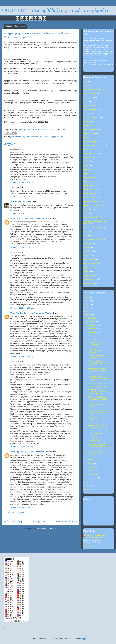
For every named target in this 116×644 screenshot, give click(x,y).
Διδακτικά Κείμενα (32, 137)
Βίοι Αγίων (87, 122)
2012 (88, 482)
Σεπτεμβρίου (93, 329)
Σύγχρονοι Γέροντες (90, 267)
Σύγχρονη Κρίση (57, 137)
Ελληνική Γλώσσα (90, 141)
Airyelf (71, 639)
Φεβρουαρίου (93, 474)
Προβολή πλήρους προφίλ (92, 546)
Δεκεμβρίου (92, 318)
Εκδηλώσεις (87, 137)
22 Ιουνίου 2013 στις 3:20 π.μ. (22, 182)
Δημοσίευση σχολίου (16, 512)
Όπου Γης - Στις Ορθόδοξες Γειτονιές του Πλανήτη (31, 218)
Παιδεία (86, 235)
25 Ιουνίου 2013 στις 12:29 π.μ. (23, 247)
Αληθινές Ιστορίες (18, 137)
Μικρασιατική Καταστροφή (93, 201)
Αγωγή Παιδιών (89, 105)
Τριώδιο (86, 271)
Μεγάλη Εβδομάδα (90, 189)
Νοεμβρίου (92, 322)
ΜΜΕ (85, 181)
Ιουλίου (91, 336)
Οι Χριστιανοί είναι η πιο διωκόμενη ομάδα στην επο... (97, 363)
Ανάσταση (87, 113)
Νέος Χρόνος (88, 209)
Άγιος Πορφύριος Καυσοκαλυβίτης (95, 90)
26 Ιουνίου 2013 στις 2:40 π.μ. (22, 507)
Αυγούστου (92, 332)
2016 (88, 304)
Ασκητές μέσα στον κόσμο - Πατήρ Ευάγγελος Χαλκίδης (97, 350)
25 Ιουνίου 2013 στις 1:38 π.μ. (22, 308)
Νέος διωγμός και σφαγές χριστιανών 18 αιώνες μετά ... (96, 446)
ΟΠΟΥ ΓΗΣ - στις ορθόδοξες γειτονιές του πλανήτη (56, 10)
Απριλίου (92, 467)
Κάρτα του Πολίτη (90, 177)
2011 (88, 486)
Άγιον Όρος (87, 86)
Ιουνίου (91, 339)
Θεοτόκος (87, 157)
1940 (85, 82)
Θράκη (86, 165)
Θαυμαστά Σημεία (90, 153)
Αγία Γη (86, 102)
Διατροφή (87, 125)
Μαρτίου (91, 471)
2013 (88, 315)
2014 (88, 311)
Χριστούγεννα (88, 283)
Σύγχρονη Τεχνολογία (91, 263)
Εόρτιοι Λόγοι (88, 149)
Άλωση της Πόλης (90, 93)
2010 (88, 489)
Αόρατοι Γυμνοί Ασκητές (97, 459)
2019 (88, 297)
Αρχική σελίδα (39, 522)
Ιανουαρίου (92, 478)
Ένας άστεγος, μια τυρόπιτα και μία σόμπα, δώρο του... (97, 412)
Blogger (83, 639)
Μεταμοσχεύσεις (89, 197)
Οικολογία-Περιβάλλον (91, 217)
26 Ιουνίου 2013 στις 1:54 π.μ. (22, 447)
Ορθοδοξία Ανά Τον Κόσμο (93, 227)
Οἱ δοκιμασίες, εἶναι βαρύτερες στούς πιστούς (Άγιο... (97, 378)
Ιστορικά (86, 173)
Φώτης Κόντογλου (90, 279)
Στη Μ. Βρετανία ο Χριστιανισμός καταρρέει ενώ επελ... (98, 454)
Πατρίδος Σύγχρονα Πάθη (92, 239)
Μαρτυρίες (87, 185)
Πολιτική (86, 247)
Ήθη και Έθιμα (89, 98)
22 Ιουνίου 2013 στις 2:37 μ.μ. (22, 213)
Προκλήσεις (45, 137)
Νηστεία (86, 213)
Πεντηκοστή (88, 243)
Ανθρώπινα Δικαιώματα (92, 117)
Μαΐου (91, 464)
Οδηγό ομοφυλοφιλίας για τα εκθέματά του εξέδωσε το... (98, 399)
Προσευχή (87, 255)
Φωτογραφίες (88, 275)
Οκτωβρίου (92, 325)
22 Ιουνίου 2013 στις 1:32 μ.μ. (22, 197)
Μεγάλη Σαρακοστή (90, 193)
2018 (88, 301)
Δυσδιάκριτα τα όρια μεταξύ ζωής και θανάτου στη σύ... (98, 433)
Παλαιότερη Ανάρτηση (66, 522)
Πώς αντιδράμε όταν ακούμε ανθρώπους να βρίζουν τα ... (98, 420)
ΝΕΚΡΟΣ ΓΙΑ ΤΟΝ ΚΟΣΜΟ (21, 202)
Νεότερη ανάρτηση (13, 522)
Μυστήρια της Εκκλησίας (92, 205)
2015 (88, 308)
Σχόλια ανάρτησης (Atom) (46, 528)
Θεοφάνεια (87, 161)
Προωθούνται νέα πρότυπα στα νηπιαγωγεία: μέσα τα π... (97, 371)
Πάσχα (86, 231)
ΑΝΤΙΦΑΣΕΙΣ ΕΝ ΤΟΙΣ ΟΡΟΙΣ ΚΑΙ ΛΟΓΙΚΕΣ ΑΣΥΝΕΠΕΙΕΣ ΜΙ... (97, 391)
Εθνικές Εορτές (89, 133)
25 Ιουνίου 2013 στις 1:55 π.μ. (22, 357)
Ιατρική (86, 169)
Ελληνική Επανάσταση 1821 (93, 145)
